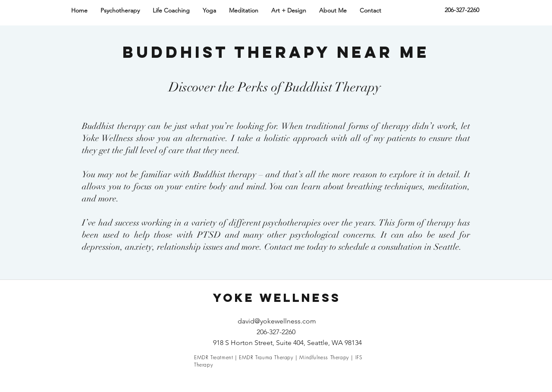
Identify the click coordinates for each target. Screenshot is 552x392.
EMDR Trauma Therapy (266, 357)
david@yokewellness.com (277, 321)
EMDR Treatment (213, 357)
